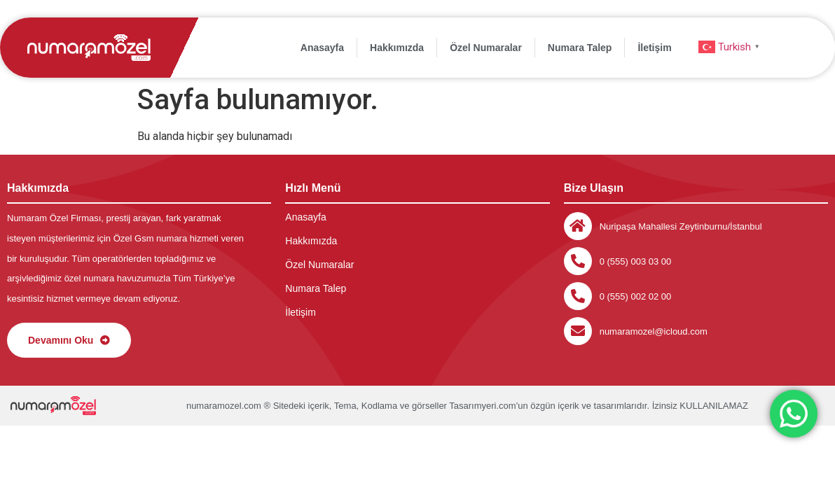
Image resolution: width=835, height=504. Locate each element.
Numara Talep (580, 48)
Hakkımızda (397, 48)
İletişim (654, 48)
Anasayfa (322, 48)
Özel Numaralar (486, 48)
